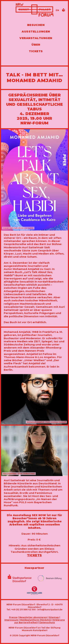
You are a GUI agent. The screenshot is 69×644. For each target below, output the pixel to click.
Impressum (11, 620)
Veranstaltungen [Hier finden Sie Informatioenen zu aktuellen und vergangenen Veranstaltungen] (36, 38)
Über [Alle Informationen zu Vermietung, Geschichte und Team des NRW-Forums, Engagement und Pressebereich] (36, 45)
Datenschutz (47, 622)
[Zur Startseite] (35, 10)
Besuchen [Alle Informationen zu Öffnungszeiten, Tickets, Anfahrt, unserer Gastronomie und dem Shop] (36, 25)
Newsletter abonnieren (33, 617)
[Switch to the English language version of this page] (57, 10)
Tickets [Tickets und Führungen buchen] (36, 51)
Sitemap (54, 617)
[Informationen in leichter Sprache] (63, 11)
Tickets (34, 555)
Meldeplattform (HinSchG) (36, 620)
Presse (13, 617)
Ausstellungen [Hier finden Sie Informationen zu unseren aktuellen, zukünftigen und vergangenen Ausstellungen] (36, 32)
